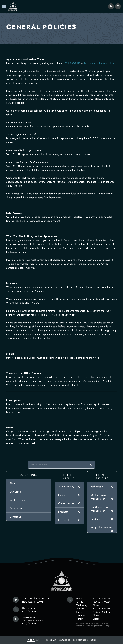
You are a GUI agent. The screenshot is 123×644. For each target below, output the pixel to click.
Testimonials (16, 508)
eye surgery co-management (100, 509)
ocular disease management (99, 497)
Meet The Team (18, 500)
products (95, 519)
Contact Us (15, 517)
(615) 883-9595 (72, 63)
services (63, 495)
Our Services (17, 492)
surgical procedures (102, 527)
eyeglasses (64, 512)
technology (97, 487)
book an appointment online (99, 63)
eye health (64, 520)
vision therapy (66, 487)
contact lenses (66, 503)
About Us (15, 483)
